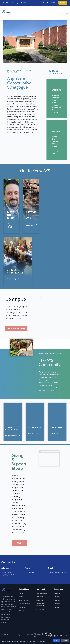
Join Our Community (15, 271)
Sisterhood (34, 428)
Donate (63, 3)
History (21, 597)
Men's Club (56, 428)
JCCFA (40, 609)
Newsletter (57, 593)
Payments (57, 600)
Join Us (21, 611)
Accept (56, 640)
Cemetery (57, 604)
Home (21, 593)
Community (22, 607)
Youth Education (11, 429)
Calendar (57, 607)
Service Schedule (24, 604)
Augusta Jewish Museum (41, 605)
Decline (65, 640)
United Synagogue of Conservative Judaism (56, 635)
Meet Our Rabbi (11, 215)
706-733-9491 (51, 3)
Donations (57, 597)
